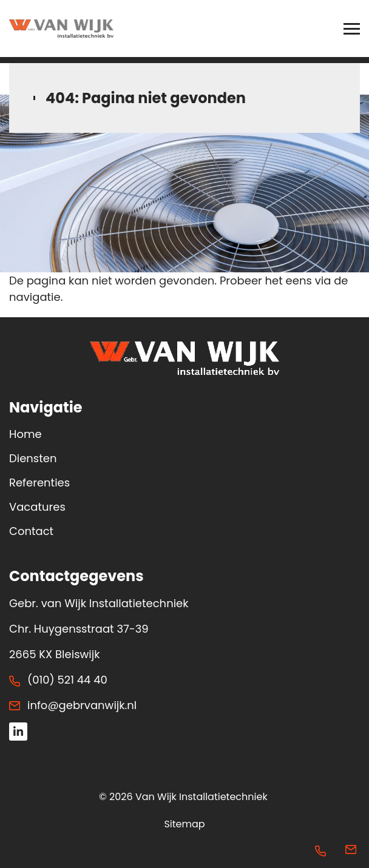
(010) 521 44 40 (67, 680)
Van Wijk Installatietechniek (201, 797)
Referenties (39, 483)
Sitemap (184, 824)
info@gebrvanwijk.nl (82, 705)
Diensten (33, 458)
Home (25, 434)
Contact (31, 531)
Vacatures (37, 507)
